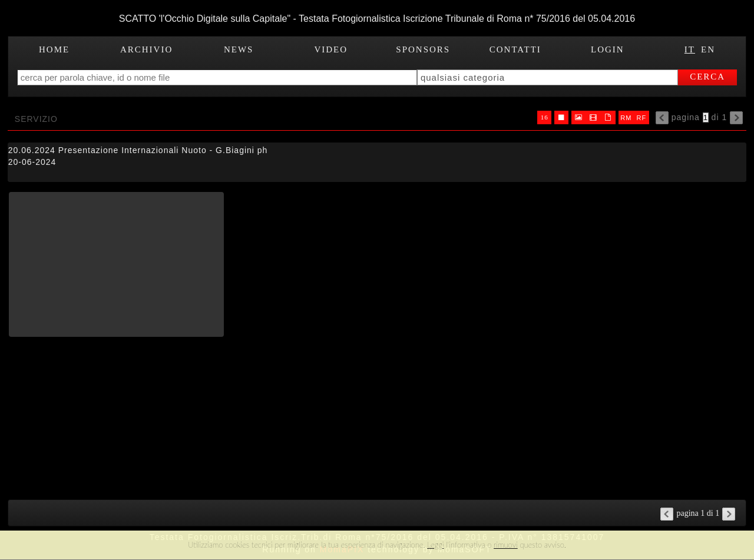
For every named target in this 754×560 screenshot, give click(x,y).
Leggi (435, 545)
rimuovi (506, 545)
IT (690, 49)
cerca (707, 77)
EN (708, 49)
